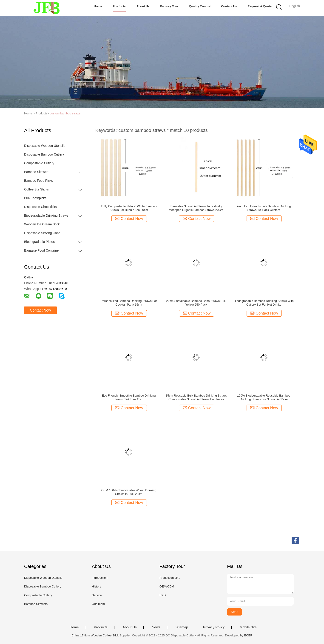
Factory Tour (169, 6)
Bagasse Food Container (42, 250)
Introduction (99, 578)
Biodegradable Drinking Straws (46, 216)
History (96, 586)
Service (97, 595)
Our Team (98, 604)
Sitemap (182, 627)
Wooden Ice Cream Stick (42, 224)
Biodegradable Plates (39, 242)
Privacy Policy (214, 627)
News (156, 627)
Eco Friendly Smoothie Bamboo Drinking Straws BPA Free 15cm (129, 397)
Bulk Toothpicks (35, 198)
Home (98, 6)
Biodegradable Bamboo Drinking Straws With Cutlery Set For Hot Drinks (264, 303)
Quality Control (200, 6)
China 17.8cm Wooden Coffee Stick (95, 635)
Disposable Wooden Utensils (45, 146)
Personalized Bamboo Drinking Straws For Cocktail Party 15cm (129, 303)
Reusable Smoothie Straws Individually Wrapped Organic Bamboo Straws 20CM (196, 208)
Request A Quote (260, 6)
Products (119, 6)
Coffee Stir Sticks (36, 189)
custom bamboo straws (65, 113)
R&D (163, 595)
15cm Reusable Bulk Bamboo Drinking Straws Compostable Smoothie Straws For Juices (196, 397)
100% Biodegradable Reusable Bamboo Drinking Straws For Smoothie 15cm (264, 397)
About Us (143, 6)
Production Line (170, 578)
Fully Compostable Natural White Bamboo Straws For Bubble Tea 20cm (129, 208)
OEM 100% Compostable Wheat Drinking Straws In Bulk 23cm (129, 492)
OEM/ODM (167, 586)
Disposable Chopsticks (40, 207)
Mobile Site (248, 627)
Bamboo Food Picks (38, 181)
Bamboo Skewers (37, 172)
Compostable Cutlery (39, 163)
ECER (248, 635)
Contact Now (40, 310)
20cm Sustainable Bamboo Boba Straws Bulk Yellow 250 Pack (196, 303)
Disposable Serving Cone (42, 233)
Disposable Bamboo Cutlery (44, 154)
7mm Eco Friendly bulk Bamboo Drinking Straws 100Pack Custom (264, 208)
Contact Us (229, 6)
